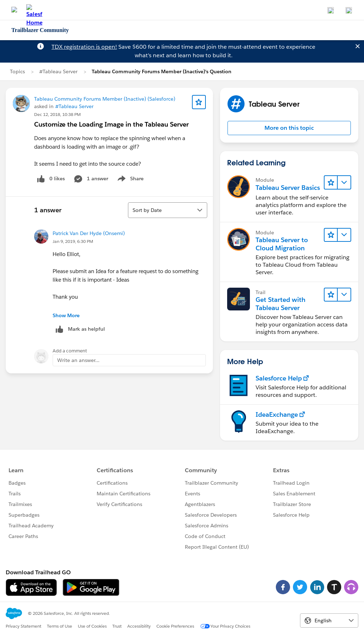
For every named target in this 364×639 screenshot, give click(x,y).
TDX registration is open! (84, 47)
